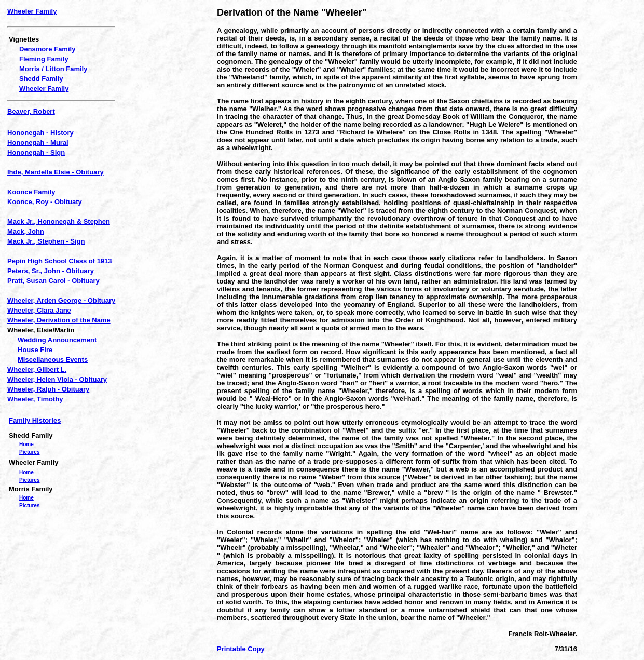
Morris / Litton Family (53, 69)
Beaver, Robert (31, 111)
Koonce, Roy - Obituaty (45, 202)
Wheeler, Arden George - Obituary (61, 300)
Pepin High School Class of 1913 (60, 261)
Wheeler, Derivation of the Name (59, 320)
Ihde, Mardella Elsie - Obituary (56, 172)
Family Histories (35, 420)
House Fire (35, 350)
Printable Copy (241, 649)
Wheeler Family (32, 11)
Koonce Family (31, 192)
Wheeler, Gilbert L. (37, 369)
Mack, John (26, 231)
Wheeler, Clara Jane (39, 310)
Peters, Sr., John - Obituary (51, 271)
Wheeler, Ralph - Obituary (48, 389)
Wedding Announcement (57, 340)
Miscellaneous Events (53, 360)
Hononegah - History (40, 133)
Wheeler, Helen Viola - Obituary (57, 379)
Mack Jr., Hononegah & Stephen (59, 221)
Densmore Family (47, 49)
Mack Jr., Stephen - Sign (46, 241)
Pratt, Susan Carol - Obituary (53, 281)
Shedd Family (41, 79)
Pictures (29, 452)
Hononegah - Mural (38, 143)
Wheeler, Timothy (35, 399)
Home (26, 444)
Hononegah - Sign (36, 152)
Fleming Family (44, 59)
